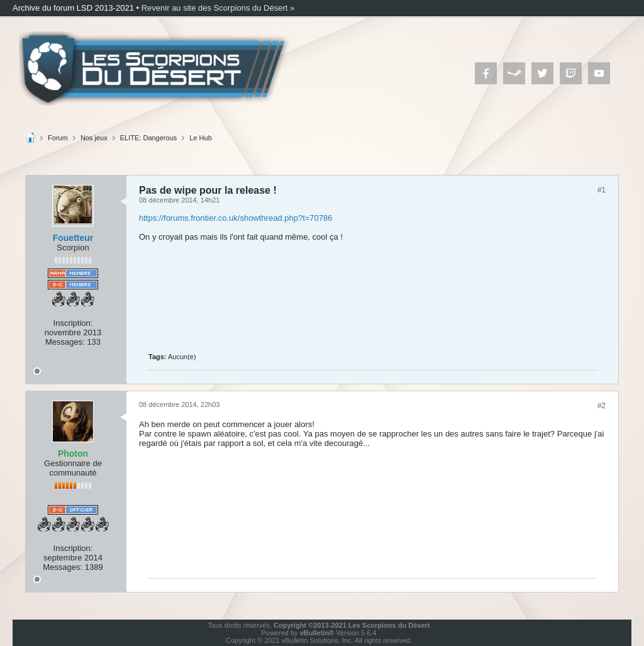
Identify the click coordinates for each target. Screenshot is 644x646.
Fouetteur (73, 238)
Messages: (65, 342)
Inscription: (73, 323)
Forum (58, 138)
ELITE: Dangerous (149, 138)
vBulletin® (317, 633)
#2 (602, 406)
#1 (602, 190)
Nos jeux (94, 138)
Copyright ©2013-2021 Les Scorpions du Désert (352, 625)
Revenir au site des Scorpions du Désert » (218, 8)
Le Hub (200, 138)
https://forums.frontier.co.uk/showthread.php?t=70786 (236, 218)
